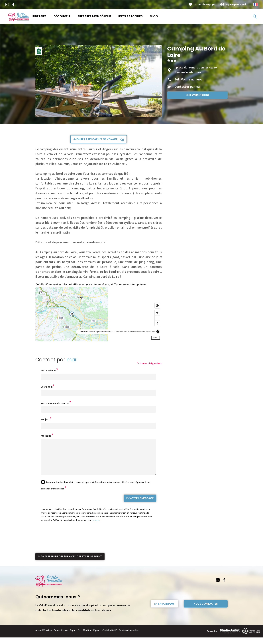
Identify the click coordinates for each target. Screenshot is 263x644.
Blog (154, 16)
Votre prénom (49, 370)
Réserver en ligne (197, 95)
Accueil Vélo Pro (44, 637)
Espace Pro (76, 637)
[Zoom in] (157, 313)
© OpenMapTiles (120, 332)
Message (46, 436)
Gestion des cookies (129, 637)
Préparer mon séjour (94, 16)
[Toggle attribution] (158, 332)
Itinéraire (39, 16)
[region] (99, 314)
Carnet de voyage (204, 4)
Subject (45, 419)
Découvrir (62, 16)
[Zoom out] (157, 318)
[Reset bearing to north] (157, 323)
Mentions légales (92, 637)
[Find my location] (157, 306)
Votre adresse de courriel (55, 403)
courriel (95, 527)
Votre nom (47, 387)
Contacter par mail (188, 87)
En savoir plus (164, 610)
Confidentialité (110, 637)
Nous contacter (206, 610)
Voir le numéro (192, 80)
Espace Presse (61, 637)
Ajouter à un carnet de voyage (95, 139)
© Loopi (152, 332)
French (256, 4)
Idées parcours (131, 16)
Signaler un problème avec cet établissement (70, 563)
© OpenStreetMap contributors (138, 332)
